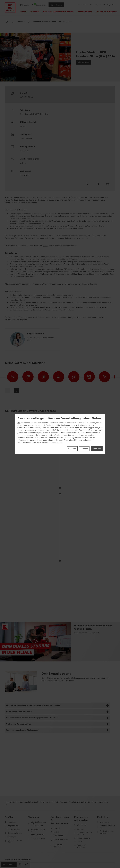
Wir (19, 423)
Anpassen (72, 449)
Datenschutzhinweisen (27, 443)
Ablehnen (84, 449)
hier (61, 443)
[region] (60, 434)
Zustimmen (97, 449)
